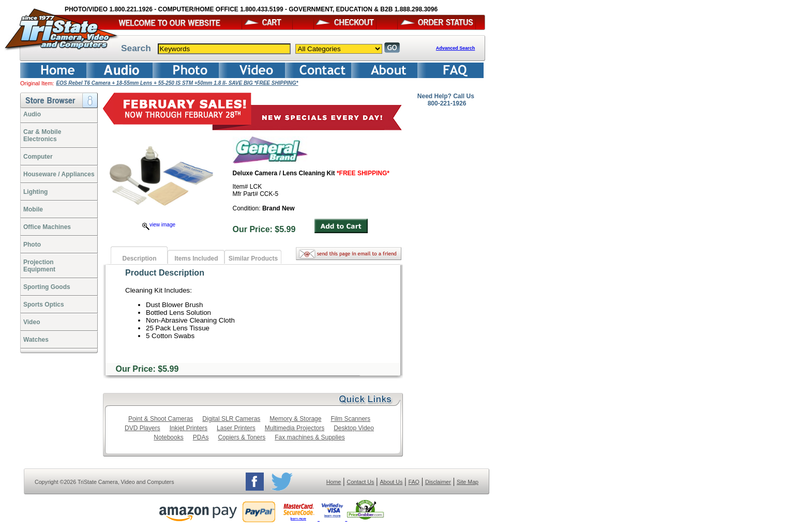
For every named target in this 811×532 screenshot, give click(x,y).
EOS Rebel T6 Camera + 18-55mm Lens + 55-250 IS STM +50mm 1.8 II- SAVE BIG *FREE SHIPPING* (177, 83)
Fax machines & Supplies (310, 437)
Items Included (196, 259)
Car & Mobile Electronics (42, 135)
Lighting (35, 192)
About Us (391, 482)
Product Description (165, 273)
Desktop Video (354, 428)
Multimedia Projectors (295, 428)
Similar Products (253, 259)
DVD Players (142, 428)
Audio (32, 114)
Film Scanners (350, 419)
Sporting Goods (47, 287)
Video (32, 322)
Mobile (33, 209)
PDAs (201, 437)
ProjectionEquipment (39, 266)
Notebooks (168, 437)
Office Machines (47, 227)
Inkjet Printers (189, 428)
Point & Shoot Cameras (161, 419)
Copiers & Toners (242, 437)
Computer (38, 157)
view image (159, 225)
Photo (32, 245)
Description (139, 259)
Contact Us (361, 482)
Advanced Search (456, 48)
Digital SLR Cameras (231, 419)
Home (334, 482)
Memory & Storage (295, 419)
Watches (36, 340)
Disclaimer (438, 482)
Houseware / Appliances (59, 174)
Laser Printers (236, 428)
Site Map (468, 482)
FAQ (414, 482)
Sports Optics (44, 305)
